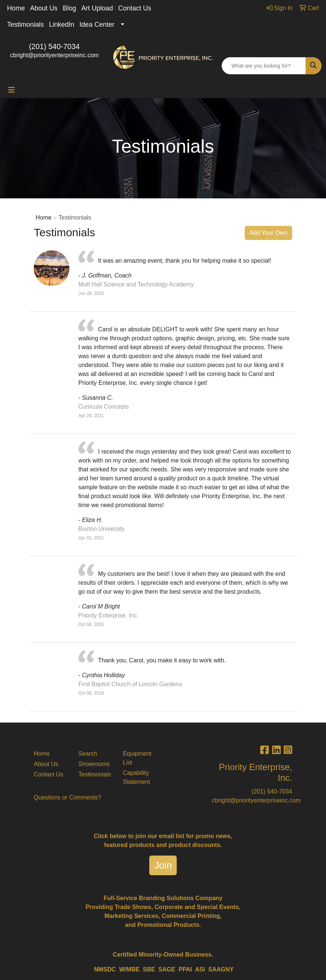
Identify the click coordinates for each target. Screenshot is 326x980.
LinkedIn (62, 25)
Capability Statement (136, 777)
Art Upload (97, 8)
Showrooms (94, 764)
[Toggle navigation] (12, 90)
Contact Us (135, 8)
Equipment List (137, 758)
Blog (69, 8)
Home (16, 8)
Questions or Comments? (67, 797)
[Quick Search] (264, 66)
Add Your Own (268, 233)
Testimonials (25, 25)
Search (88, 754)
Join (163, 865)
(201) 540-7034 (54, 46)
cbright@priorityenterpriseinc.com (54, 55)
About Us (44, 8)
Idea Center (97, 25)
